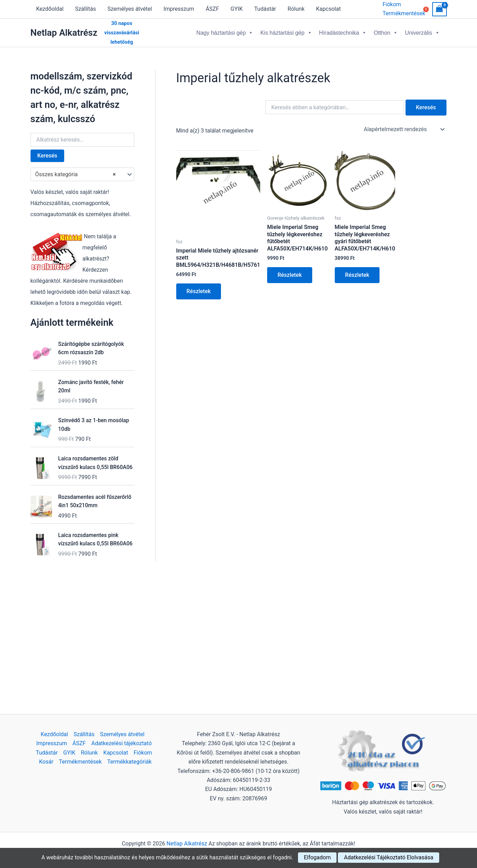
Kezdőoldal (50, 9)
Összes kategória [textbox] (75, 174)
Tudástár (262, 9)
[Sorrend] (404, 129)
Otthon (386, 32)
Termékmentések (80, 762)
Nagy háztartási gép (225, 32)
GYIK (234, 9)
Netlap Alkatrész (64, 32)
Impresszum (177, 9)
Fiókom (392, 4)
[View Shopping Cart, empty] (440, 9)
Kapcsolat (325, 9)
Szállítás (85, 9)
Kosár (46, 762)
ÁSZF (210, 9)
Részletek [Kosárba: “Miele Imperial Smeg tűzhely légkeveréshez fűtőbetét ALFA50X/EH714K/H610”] (290, 274)
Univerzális (422, 32)
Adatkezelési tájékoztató (121, 743)
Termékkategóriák (129, 762)
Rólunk (293, 9)
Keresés (48, 155)
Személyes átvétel (129, 9)
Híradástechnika (343, 32)
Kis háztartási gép (286, 32)
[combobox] (82, 174)
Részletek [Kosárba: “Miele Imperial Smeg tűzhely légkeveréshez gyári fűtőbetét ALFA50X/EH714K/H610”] (357, 274)
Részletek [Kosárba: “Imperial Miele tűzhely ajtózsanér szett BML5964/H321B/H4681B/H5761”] (199, 291)
